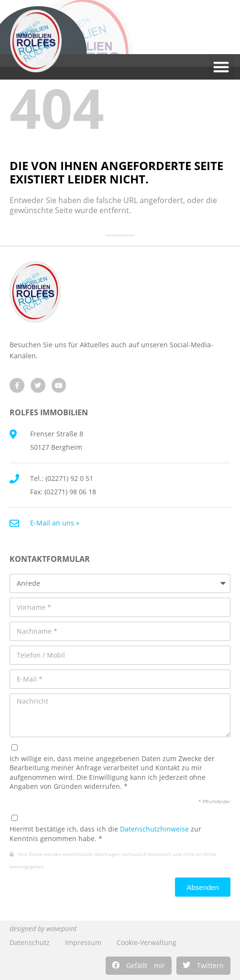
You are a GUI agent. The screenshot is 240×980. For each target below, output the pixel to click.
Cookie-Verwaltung (147, 942)
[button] (139, 966)
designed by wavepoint (43, 929)
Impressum (83, 942)
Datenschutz (30, 942)
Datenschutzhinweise (154, 829)
